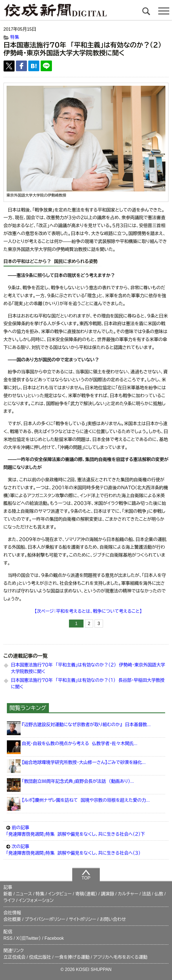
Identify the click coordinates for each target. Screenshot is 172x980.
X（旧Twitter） (29, 938)
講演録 (107, 894)
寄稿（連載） (86, 894)
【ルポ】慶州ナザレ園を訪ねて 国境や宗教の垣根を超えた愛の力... (86, 800)
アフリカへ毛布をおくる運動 (120, 957)
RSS (8, 938)
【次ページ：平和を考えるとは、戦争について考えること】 (88, 611)
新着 (8, 894)
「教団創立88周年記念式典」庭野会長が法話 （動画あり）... (78, 781)
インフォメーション (36, 900)
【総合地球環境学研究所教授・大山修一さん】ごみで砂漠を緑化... (84, 762)
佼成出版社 (40, 957)
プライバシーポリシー (45, 919)
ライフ (9, 900)
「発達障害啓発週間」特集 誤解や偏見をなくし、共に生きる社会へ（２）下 (86, 830)
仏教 (159, 894)
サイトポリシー (83, 919)
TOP (86, 875)
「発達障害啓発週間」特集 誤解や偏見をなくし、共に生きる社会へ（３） (86, 849)
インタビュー (60, 894)
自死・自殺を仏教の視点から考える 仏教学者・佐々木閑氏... (80, 743)
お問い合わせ (113, 919)
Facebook (54, 938)
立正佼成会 (15, 957)
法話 (146, 894)
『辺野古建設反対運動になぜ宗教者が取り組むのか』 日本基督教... (86, 725)
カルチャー (128, 894)
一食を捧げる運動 (72, 957)
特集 (15, 37)
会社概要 (12, 919)
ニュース (24, 894)
